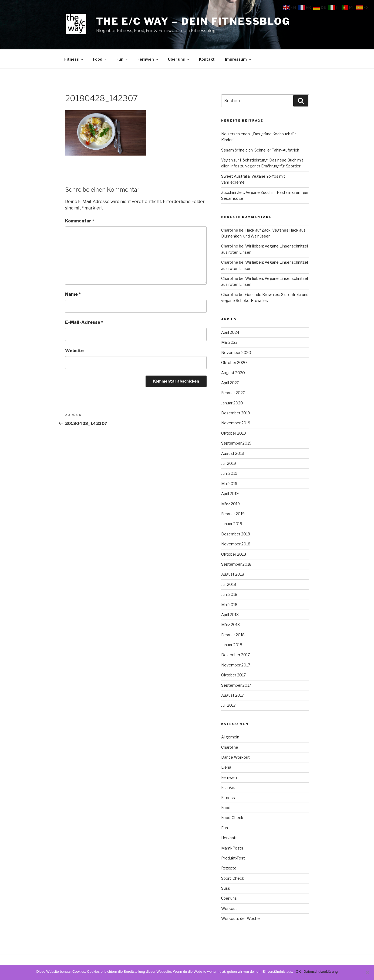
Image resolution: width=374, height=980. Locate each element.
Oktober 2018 (234, 554)
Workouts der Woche (240, 918)
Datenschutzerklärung (321, 972)
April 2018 (230, 615)
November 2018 (236, 544)
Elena (226, 767)
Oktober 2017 (233, 675)
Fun (122, 59)
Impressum (238, 59)
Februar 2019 (233, 514)
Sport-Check (233, 878)
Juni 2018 (229, 594)
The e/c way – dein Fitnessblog (193, 21)
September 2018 (236, 564)
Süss (226, 888)
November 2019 (236, 423)
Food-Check (232, 818)
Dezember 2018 (236, 534)
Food (100, 59)
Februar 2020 (233, 393)
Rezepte (229, 868)
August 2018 (233, 574)
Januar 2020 (232, 403)
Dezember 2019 (236, 413)
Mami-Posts (232, 848)
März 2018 (230, 625)
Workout (229, 908)
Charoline (230, 747)
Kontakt (207, 59)
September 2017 (236, 685)
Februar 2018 (233, 635)
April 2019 (230, 494)
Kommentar (80, 221)
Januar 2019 (232, 524)
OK (298, 972)
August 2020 (233, 373)
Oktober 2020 (234, 362)
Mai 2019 (229, 484)
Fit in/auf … (231, 787)
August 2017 (233, 695)
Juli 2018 (229, 584)
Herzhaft (229, 838)
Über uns (179, 59)
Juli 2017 (228, 705)
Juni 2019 (229, 473)
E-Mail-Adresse (84, 322)
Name (73, 294)
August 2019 (233, 453)
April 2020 (230, 383)
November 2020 (236, 353)
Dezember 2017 (235, 655)
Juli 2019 (229, 463)
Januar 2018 (232, 645)
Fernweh (148, 59)
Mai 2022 (229, 342)
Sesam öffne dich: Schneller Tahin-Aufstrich (260, 150)
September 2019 (236, 443)
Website (74, 351)
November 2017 (236, 665)
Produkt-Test (233, 858)
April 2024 (230, 332)
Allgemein (230, 737)
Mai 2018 (229, 605)
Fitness (74, 59)
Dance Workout (235, 757)
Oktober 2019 (234, 433)
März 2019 (230, 504)
